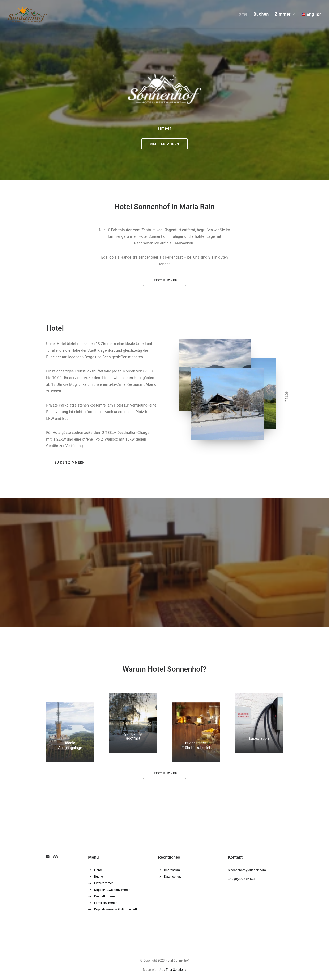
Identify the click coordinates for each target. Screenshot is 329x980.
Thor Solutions (176, 970)
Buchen (261, 14)
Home (242, 14)
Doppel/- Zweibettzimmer (112, 890)
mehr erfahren (164, 144)
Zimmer (285, 14)
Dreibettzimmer (105, 896)
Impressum (172, 870)
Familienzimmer (105, 903)
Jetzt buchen (165, 280)
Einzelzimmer (104, 883)
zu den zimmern (70, 462)
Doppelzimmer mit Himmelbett (116, 909)
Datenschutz (173, 877)
